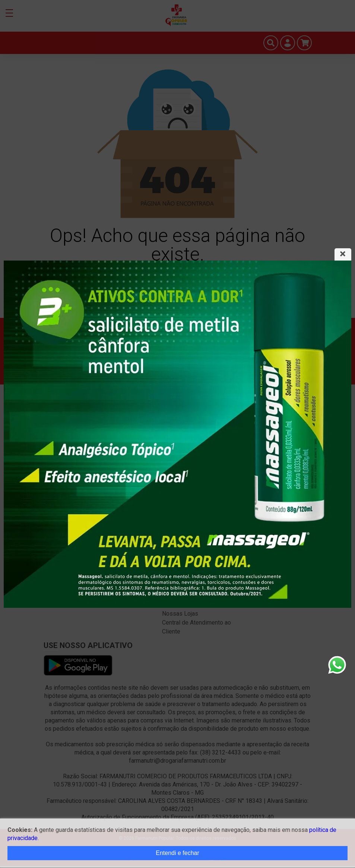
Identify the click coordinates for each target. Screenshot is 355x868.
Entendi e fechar (177, 853)
